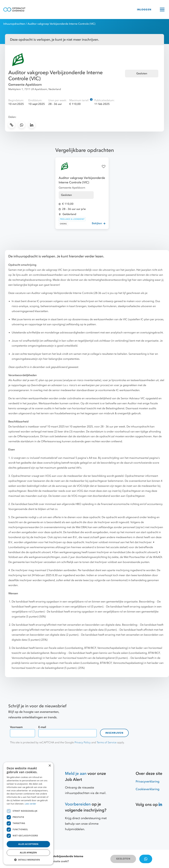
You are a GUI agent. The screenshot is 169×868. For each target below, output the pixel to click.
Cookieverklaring (147, 789)
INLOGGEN (144, 10)
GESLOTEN (123, 859)
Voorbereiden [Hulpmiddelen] (78, 804)
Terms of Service (107, 742)
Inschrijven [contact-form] (114, 733)
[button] (28, 860)
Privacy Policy (83, 742)
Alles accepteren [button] (28, 844)
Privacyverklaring (147, 782)
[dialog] (28, 813)
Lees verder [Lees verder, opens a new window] (31, 804)
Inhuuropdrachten (14, 24)
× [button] (50, 766)
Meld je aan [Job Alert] (76, 774)
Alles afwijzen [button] (28, 853)
